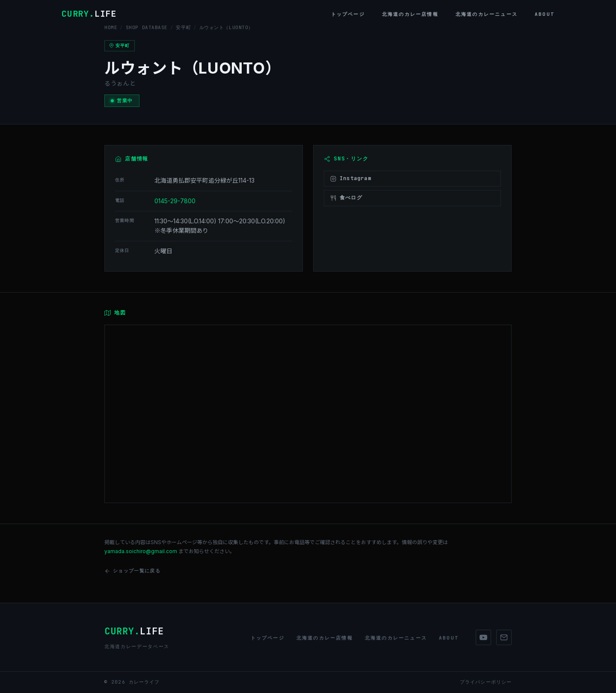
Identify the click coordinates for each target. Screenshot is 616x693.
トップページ (348, 14)
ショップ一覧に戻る (132, 571)
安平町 (183, 27)
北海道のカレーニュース (487, 14)
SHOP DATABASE (147, 27)
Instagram (351, 178)
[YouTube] (483, 637)
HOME (111, 27)
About (545, 14)
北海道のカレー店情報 (410, 14)
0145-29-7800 (175, 201)
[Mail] (504, 637)
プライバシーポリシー (486, 682)
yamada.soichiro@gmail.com (141, 551)
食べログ (346, 198)
